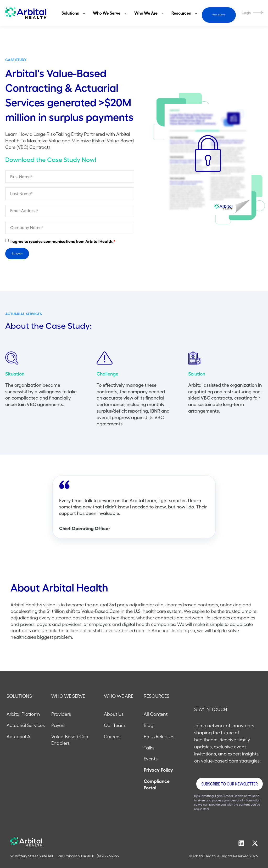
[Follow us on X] (255, 843)
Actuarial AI (19, 737)
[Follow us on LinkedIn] (241, 843)
